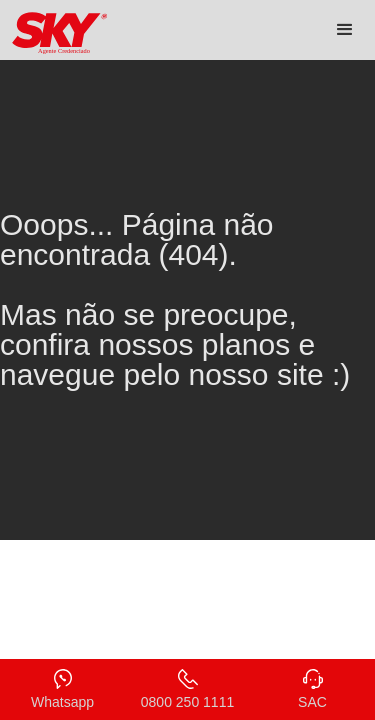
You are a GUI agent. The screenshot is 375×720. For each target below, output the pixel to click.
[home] (55, 33)
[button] (345, 30)
